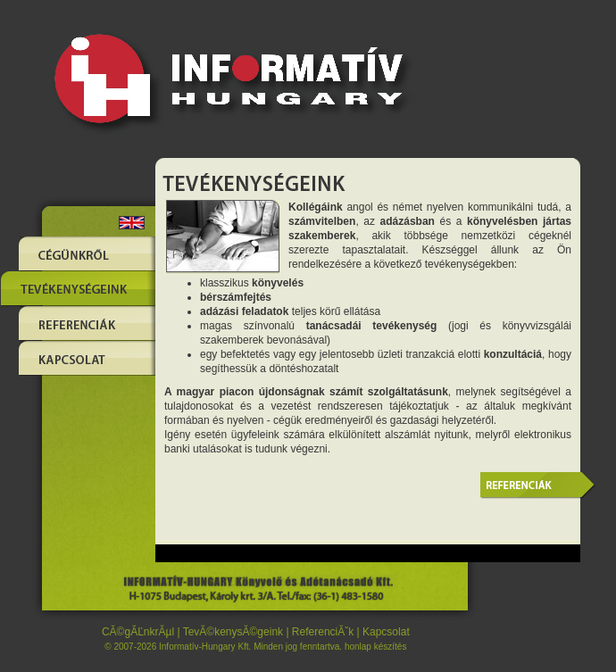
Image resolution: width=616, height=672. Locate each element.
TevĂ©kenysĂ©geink (233, 632)
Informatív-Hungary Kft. (205, 647)
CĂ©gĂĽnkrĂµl (138, 632)
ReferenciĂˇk (323, 632)
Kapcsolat (386, 632)
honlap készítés (376, 647)
